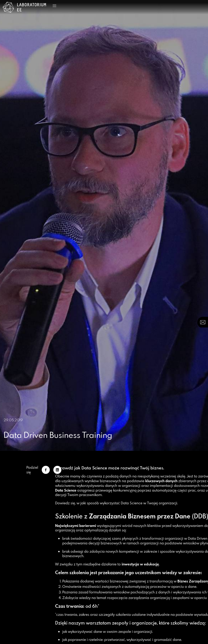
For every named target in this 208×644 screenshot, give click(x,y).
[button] (54, 6)
